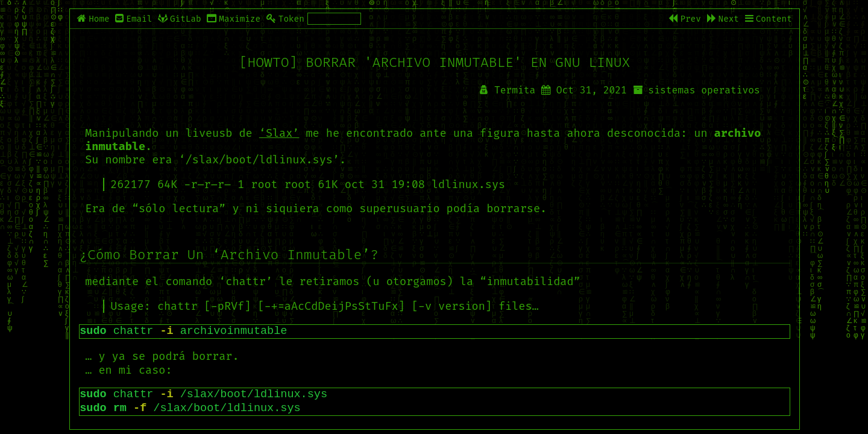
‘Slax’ (279, 133)
